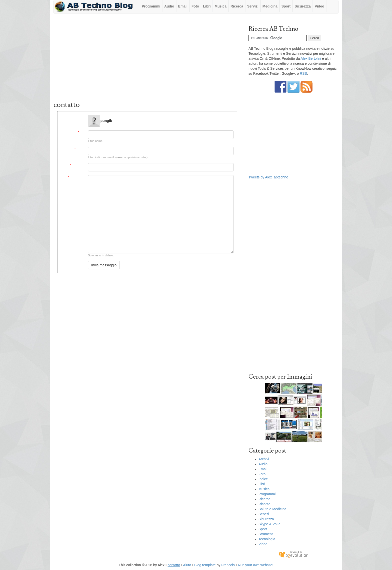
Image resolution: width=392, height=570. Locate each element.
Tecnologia (267, 539)
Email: (79, 149)
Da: (81, 132)
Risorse (264, 504)
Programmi (151, 6)
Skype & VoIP (269, 524)
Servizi (253, 6)
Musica (221, 6)
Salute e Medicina (272, 509)
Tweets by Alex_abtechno (268, 177)
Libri (207, 6)
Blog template (205, 565)
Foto (195, 6)
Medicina (270, 6)
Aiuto (187, 565)
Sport (286, 6)
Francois (228, 565)
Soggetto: (77, 165)
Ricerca (237, 6)
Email (183, 6)
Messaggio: (76, 177)
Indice (263, 479)
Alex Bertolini (311, 58)
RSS (303, 73)
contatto (174, 565)
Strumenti (266, 534)
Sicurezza (303, 6)
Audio (169, 6)
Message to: (77, 117)
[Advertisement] (147, 58)
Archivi (264, 459)
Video (319, 6)
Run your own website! (256, 565)
